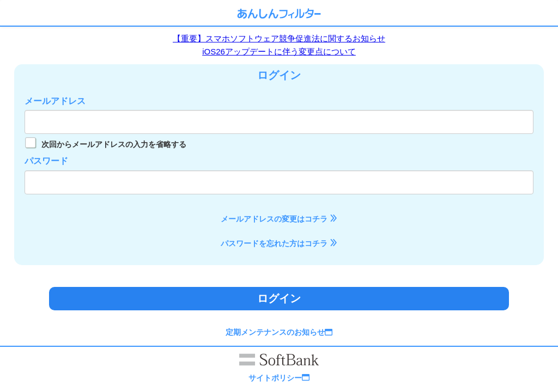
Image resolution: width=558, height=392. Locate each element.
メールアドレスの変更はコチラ (279, 219)
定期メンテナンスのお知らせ (279, 332)
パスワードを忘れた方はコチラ (279, 243)
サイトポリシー (279, 378)
